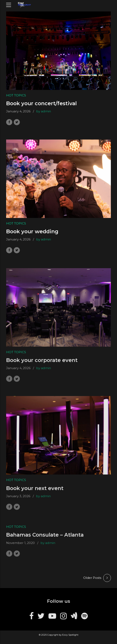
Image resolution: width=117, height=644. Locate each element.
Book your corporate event (42, 363)
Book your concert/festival (41, 104)
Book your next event (35, 491)
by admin (44, 111)
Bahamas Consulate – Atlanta (45, 537)
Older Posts (92, 578)
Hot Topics (16, 95)
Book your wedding (32, 231)
